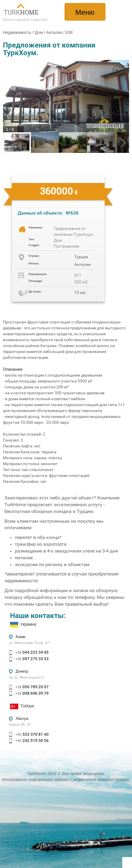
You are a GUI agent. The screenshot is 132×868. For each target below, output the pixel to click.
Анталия (54, 32)
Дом (39, 32)
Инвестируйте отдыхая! (25, 19)
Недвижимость (17, 32)
